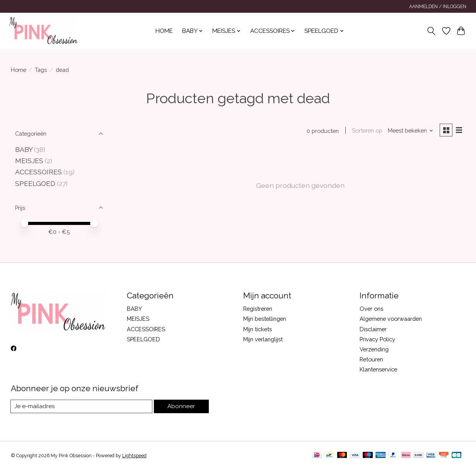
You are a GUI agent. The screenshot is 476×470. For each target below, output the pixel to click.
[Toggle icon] (431, 31)
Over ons (371, 309)
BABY (25, 149)
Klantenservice (378, 369)
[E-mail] (82, 407)
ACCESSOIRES (38, 172)
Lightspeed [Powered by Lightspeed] (134, 456)
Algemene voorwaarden (391, 319)
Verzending (374, 349)
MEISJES (29, 161)
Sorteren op (366, 131)
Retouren (371, 359)
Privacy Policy (377, 339)
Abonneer (182, 406)
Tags (41, 70)
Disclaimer (373, 329)
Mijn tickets (258, 329)
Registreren (258, 309)
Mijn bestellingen (265, 319)
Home (164, 31)
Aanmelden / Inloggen (438, 7)
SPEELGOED (35, 183)
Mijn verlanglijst (263, 339)
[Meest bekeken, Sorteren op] (409, 131)
